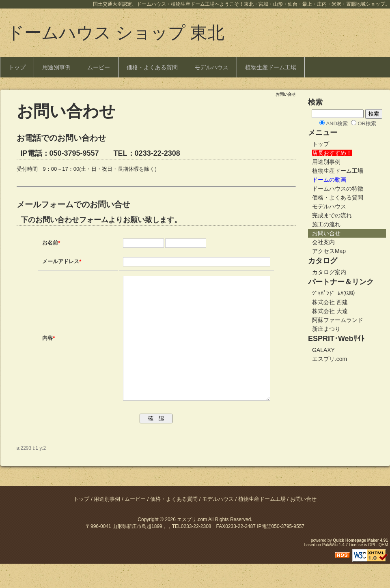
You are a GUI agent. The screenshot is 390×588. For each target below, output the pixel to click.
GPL (372, 569)
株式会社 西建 (330, 302)
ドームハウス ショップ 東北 (116, 33)
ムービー (99, 67)
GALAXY (323, 350)
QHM (383, 569)
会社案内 (323, 242)
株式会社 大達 (330, 311)
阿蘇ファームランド (338, 320)
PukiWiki (330, 569)
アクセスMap (329, 251)
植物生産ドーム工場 (271, 67)
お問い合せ (326, 233)
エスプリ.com (330, 359)
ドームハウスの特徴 (338, 189)
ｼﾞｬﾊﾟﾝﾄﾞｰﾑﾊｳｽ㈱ (333, 293)
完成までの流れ (332, 215)
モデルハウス (211, 67)
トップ (17, 67)
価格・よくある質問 (152, 67)
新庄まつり (326, 329)
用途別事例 (56, 67)
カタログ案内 (329, 272)
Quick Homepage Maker (356, 565)
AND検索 (337, 123)
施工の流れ (326, 224)
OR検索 (367, 123)
